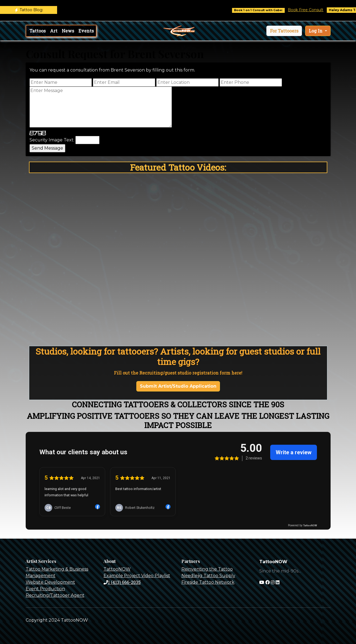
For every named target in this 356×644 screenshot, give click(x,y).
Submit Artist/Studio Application (178, 386)
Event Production (45, 589)
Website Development (50, 582)
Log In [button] (316, 31)
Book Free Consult (310, 10)
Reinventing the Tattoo (207, 569)
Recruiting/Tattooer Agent (55, 595)
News (68, 31)
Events (86, 31)
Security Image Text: (52, 140)
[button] (284, 31)
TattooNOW (117, 569)
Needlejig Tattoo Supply (208, 576)
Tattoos (38, 31)
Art (54, 31)
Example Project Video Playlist (137, 576)
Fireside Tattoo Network (208, 582)
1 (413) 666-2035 (122, 582)
